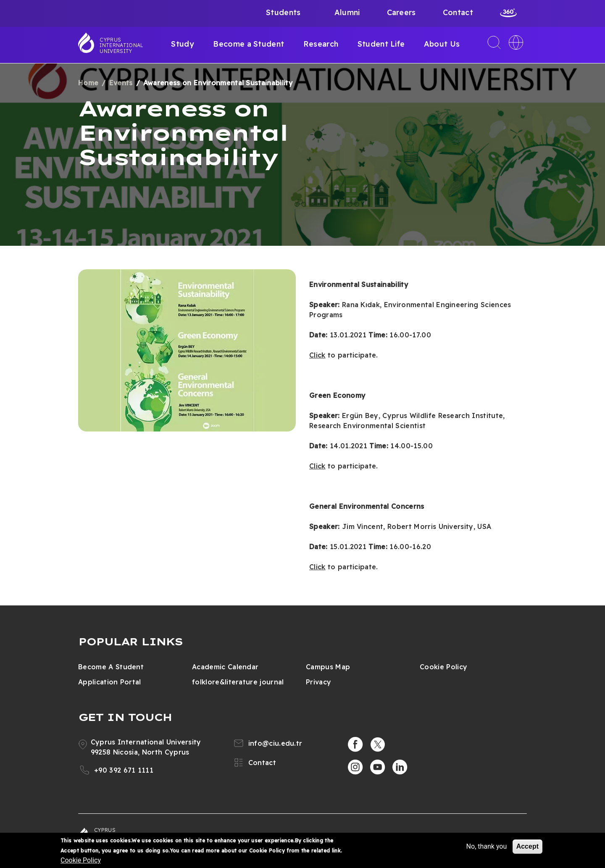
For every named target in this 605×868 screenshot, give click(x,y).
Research (321, 44)
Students (283, 12)
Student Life (381, 44)
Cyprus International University (121, 45)
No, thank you (487, 846)
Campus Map (328, 667)
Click (317, 355)
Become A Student (111, 667)
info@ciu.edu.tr (275, 743)
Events (121, 83)
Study (183, 44)
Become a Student (249, 44)
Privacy (318, 682)
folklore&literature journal (238, 682)
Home (88, 83)
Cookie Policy (443, 667)
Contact (458, 12)
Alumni (347, 12)
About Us (442, 44)
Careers (401, 12)
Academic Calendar (225, 667)
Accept (527, 846)
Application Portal (110, 682)
